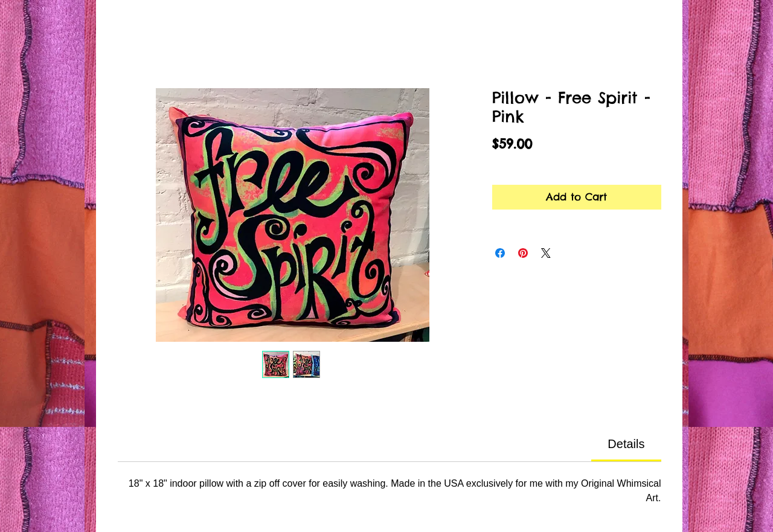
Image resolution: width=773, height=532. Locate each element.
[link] (626, 444)
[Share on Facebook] (500, 253)
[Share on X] (546, 253)
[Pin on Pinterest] (523, 253)
